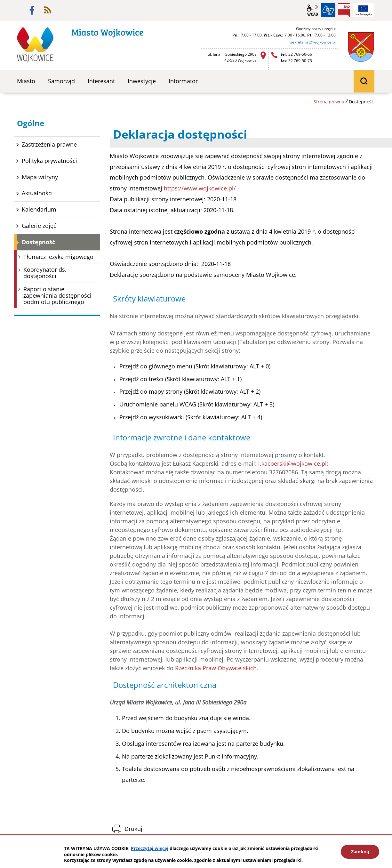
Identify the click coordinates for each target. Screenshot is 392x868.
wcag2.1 (313, 10)
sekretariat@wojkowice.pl (313, 42)
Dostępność (38, 242)
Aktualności (37, 193)
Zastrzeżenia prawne (49, 144)
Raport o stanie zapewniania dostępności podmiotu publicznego (57, 295)
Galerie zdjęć (39, 226)
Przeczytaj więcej (150, 848)
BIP (344, 10)
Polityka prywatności (49, 161)
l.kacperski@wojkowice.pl (292, 463)
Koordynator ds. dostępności (45, 273)
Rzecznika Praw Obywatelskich (216, 668)
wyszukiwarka (364, 81)
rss (48, 10)
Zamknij (360, 852)
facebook (32, 10)
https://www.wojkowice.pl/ (200, 188)
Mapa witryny (40, 177)
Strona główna (329, 102)
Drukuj (133, 829)
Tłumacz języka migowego (58, 257)
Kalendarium (39, 209)
